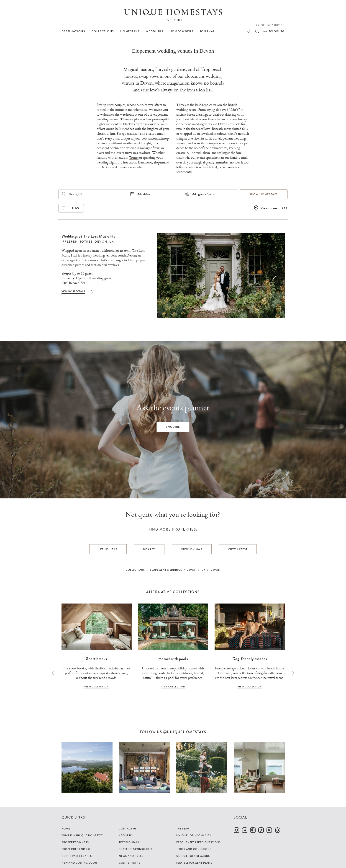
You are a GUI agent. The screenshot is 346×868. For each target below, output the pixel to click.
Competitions (130, 863)
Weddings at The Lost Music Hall (90, 236)
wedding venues (108, 119)
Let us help (108, 549)
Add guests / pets (203, 194)
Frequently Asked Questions (199, 842)
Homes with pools (173, 659)
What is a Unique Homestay (82, 835)
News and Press (131, 856)
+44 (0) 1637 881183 (269, 25)
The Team (183, 829)
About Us (126, 835)
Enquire (173, 427)
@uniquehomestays (185, 732)
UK (112, 242)
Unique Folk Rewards (193, 856)
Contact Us (128, 829)
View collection (96, 687)
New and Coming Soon (79, 863)
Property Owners (75, 842)
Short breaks (96, 659)
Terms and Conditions (194, 849)
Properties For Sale (77, 849)
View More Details (73, 291)
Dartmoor (145, 162)
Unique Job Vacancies (194, 835)
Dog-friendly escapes (250, 659)
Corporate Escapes (77, 856)
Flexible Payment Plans (194, 863)
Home (66, 829)
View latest (238, 549)
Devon (101, 242)
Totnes (134, 158)
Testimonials (129, 842)
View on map (270, 208)
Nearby (149, 549)
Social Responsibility (136, 849)
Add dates (144, 194)
